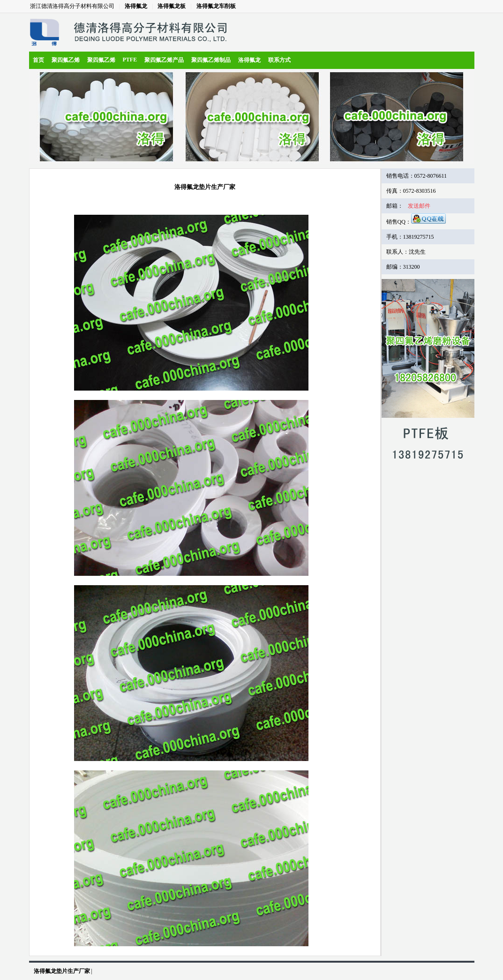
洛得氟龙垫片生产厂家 (62, 971)
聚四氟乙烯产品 (164, 60)
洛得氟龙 (136, 6)
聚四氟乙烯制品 (211, 60)
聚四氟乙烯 (66, 60)
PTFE (130, 60)
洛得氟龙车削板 (216, 6)
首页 (38, 60)
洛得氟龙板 (172, 6)
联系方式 (279, 60)
